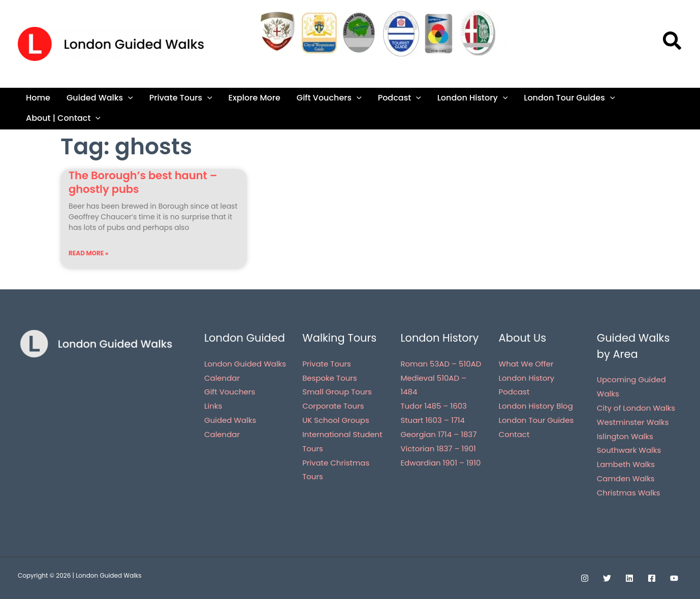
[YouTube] (674, 578)
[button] (673, 44)
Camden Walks (626, 478)
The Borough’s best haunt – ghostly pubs (143, 182)
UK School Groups (336, 420)
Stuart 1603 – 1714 (433, 420)
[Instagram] (585, 578)
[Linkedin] (629, 578)
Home (38, 98)
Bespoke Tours (330, 378)
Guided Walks (100, 98)
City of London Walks (636, 408)
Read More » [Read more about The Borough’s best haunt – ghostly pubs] (88, 253)
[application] (128, 98)
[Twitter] (607, 578)
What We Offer (526, 364)
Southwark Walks (629, 450)
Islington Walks (625, 436)
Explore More (254, 98)
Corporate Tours (333, 406)
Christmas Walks (629, 493)
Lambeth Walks (626, 464)
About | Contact (63, 118)
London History (473, 98)
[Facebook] (652, 578)
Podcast (400, 98)
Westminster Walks (633, 422)
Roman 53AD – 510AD (441, 364)
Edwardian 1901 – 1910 (441, 463)
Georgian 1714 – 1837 (438, 434)
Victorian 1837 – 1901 (438, 448)
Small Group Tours (337, 392)
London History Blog (536, 406)
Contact (514, 434)
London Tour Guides (569, 98)
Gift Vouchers (329, 98)
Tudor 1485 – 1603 (434, 406)
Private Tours (181, 98)
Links (213, 406)
